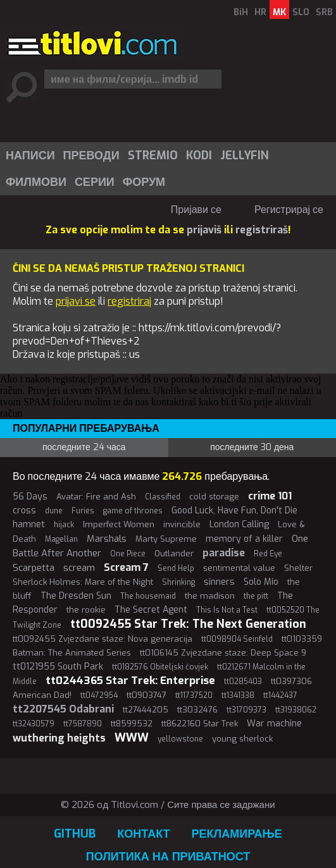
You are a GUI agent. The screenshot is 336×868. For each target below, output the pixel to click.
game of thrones (133, 511)
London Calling (239, 524)
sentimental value (239, 568)
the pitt (256, 596)
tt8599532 (132, 724)
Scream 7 (126, 567)
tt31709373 (246, 710)
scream (79, 568)
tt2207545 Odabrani (63, 709)
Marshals (107, 539)
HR (260, 12)
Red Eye (268, 554)
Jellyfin (245, 156)
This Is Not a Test (227, 610)
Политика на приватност (168, 857)
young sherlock (242, 739)
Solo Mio (261, 582)
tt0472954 (99, 695)
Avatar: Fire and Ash (96, 497)
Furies (83, 511)
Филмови (36, 182)
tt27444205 (146, 710)
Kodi (199, 156)
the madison (210, 596)
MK (279, 12)
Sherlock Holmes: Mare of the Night (83, 582)
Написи (30, 156)
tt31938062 (296, 710)
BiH (241, 12)
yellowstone (180, 739)
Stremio (153, 156)
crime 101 (270, 496)
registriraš (262, 230)
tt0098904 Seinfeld (237, 639)
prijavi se (76, 301)
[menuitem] (30, 156)
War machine (274, 724)
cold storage (214, 497)
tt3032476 (197, 710)
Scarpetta (34, 568)
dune (54, 511)
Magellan (61, 539)
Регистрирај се (289, 210)
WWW (132, 738)
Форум (144, 182)
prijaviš (204, 230)
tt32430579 (34, 724)
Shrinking (178, 582)
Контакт (143, 834)
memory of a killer (244, 539)
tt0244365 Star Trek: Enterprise (130, 681)
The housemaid (148, 596)
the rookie (86, 610)
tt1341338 (238, 695)
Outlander (174, 553)
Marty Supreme (166, 539)
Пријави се (196, 210)
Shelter (298, 568)
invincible (182, 524)
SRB (324, 12)
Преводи (91, 156)
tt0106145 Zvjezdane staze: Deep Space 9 (223, 653)
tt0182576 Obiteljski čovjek (160, 667)
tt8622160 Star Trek (200, 724)
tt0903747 (146, 695)
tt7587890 (83, 724)
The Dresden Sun (76, 596)
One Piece (128, 554)
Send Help (176, 568)
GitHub (75, 834)
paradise (224, 553)
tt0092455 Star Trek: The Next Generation (188, 624)
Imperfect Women (119, 524)
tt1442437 (280, 695)
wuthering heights (59, 738)
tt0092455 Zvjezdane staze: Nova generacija (103, 639)
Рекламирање (237, 834)
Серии (95, 182)
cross (24, 510)
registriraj (129, 301)
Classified (163, 497)
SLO (301, 12)
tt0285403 (243, 682)
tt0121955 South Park (58, 667)
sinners (219, 582)
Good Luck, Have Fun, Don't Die (234, 510)
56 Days (30, 497)
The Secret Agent (151, 610)
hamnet (29, 524)
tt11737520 (194, 695)
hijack (64, 525)
